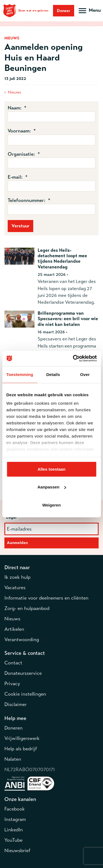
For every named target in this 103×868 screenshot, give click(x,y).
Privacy (12, 684)
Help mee (15, 718)
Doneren (13, 728)
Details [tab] (53, 374)
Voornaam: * (22, 131)
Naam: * (17, 108)
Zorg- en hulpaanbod (27, 608)
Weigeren (51, 505)
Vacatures (15, 588)
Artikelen (14, 629)
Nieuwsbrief (17, 850)
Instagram (15, 819)
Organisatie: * (24, 154)
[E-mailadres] (51, 529)
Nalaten (13, 759)
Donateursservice (23, 673)
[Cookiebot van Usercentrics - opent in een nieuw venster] (73, 358)
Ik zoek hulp (17, 577)
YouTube (13, 840)
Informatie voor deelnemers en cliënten (46, 598)
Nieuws (15, 92)
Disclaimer (16, 704)
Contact (13, 663)
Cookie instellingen (25, 694)
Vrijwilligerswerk (22, 738)
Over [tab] (85, 374)
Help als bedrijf (21, 749)
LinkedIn (14, 830)
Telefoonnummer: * (29, 200)
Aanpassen (52, 487)
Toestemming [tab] (20, 374)
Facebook (15, 809)
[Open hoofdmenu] (89, 11)
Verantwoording (22, 640)
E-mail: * (18, 177)
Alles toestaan (52, 469)
